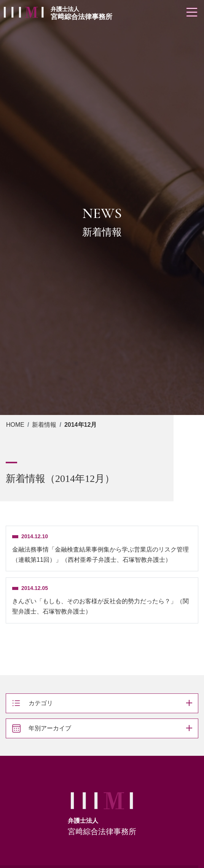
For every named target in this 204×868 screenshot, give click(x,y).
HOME (15, 425)
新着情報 (44, 425)
